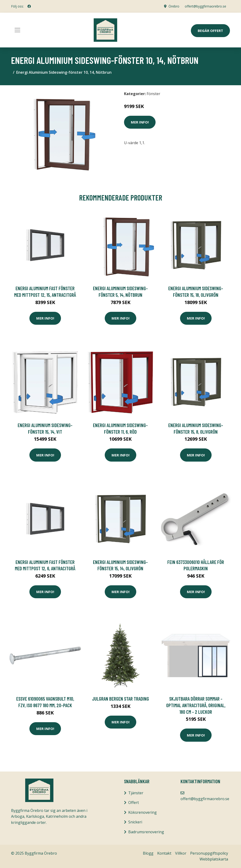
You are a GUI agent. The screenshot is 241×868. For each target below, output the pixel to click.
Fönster (153, 94)
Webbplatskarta (214, 859)
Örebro (174, 6)
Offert (134, 802)
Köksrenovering (143, 812)
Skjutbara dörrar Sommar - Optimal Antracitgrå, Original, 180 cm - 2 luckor (196, 705)
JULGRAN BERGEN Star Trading (120, 699)
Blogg (148, 853)
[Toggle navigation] (17, 30)
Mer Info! (140, 122)
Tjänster (136, 793)
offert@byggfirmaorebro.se (205, 6)
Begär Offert (210, 31)
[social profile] (29, 6)
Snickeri (135, 822)
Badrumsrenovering (146, 832)
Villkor (181, 853)
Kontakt (164, 853)
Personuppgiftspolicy (209, 853)
